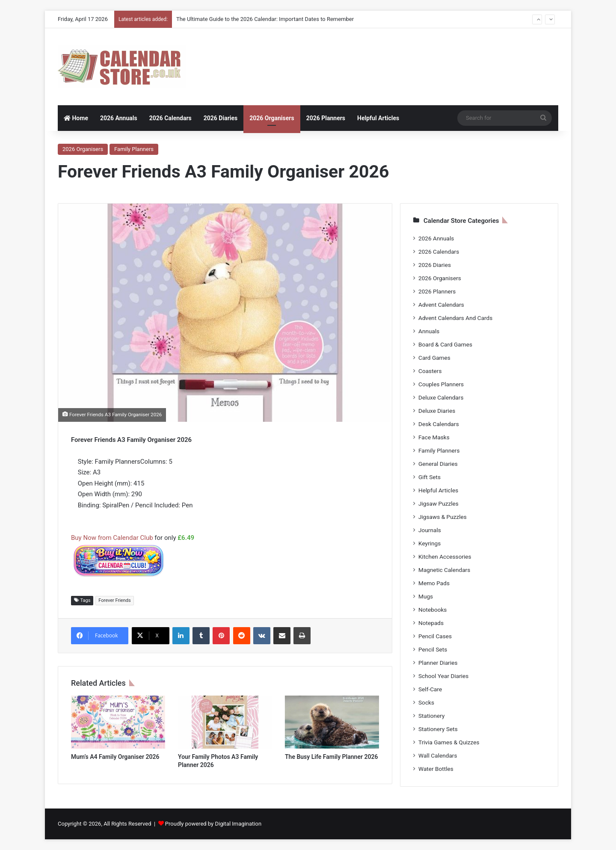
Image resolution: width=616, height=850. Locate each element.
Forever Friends (114, 600)
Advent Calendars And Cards (455, 318)
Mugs (426, 596)
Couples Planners (441, 384)
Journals (430, 530)
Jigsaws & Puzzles (443, 517)
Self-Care (430, 689)
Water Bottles (436, 769)
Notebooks (432, 610)
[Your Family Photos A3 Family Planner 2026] (225, 722)
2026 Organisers (272, 118)
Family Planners (134, 149)
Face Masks (434, 437)
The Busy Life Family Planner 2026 (331, 757)
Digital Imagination (238, 824)
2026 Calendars (170, 118)
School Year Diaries (443, 676)
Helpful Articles (378, 118)
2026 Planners (326, 118)
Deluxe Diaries (437, 411)
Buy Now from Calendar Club (112, 538)
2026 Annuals (119, 118)
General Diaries (438, 464)
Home (76, 118)
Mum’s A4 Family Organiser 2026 (115, 757)
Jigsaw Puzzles (438, 503)
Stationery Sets (438, 729)
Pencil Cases (435, 636)
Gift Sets (429, 477)
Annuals (429, 331)
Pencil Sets (433, 649)
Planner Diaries (438, 663)
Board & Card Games (445, 344)
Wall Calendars (438, 755)
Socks (426, 702)
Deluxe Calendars (441, 397)
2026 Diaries (221, 118)
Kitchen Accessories (445, 557)
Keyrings (429, 543)
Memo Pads (434, 583)
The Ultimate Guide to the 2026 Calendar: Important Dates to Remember (265, 19)
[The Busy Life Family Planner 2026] (332, 722)
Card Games (434, 358)
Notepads (431, 623)
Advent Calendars (441, 305)
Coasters (430, 371)
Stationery (432, 716)
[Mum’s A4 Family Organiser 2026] (118, 722)
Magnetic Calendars (444, 570)
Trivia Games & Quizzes (449, 742)
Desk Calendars (439, 424)
